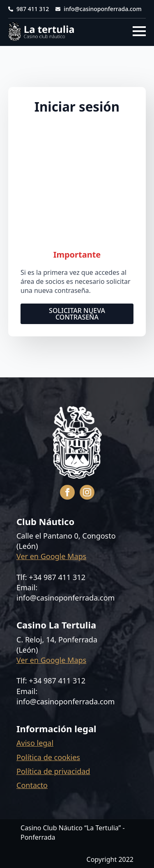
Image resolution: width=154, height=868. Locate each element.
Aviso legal (35, 743)
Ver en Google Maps (51, 556)
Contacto (32, 785)
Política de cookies (48, 757)
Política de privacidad (53, 771)
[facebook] (67, 492)
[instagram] (87, 492)
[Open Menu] (139, 31)
